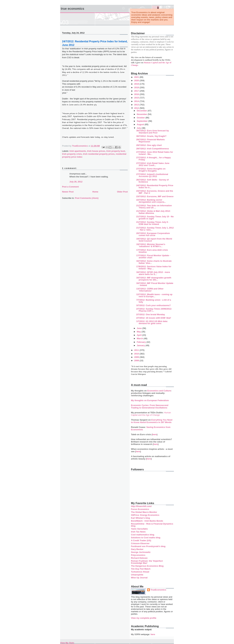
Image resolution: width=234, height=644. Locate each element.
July (139, 128)
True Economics (72, 9)
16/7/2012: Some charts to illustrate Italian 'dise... (154, 262)
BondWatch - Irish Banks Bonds (147, 521)
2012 (137, 108)
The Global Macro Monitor (144, 512)
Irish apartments (78, 151)
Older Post (122, 192)
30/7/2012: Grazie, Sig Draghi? (151, 136)
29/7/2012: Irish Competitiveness (153, 149)
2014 (137, 101)
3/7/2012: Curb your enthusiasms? (153, 305)
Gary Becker (137, 549)
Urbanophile (137, 575)
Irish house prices (96, 151)
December (142, 111)
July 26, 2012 (76, 182)
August (141, 124)
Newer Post (68, 192)
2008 (137, 361)
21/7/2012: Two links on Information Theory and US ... (154, 207)
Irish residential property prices (99, 154)
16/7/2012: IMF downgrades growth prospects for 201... (154, 279)
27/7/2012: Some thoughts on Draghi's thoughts (151, 170)
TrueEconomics (158, 590)
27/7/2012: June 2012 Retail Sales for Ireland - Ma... (155, 153)
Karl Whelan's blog (140, 518)
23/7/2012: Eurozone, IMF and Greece (155, 196)
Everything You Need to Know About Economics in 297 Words (152, 421)
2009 (137, 357)
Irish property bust (116, 151)
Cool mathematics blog (143, 535)
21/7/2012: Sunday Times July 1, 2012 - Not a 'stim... (155, 229)
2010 (137, 354)
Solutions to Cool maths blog (146, 538)
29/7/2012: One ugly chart (149, 145)
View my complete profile (144, 618)
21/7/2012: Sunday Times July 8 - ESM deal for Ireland (153, 223)
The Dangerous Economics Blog (147, 566)
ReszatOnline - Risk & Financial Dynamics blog (152, 525)
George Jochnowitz (141, 552)
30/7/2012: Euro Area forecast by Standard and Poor (152, 132)
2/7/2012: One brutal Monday (150, 314)
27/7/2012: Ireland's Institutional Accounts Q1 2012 (152, 175)
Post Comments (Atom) (87, 198)
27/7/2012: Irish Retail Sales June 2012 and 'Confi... (153, 164)
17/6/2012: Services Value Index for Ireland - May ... (154, 268)
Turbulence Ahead (140, 572)
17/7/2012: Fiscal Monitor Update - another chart (153, 256)
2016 (137, 94)
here (154, 434)
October (141, 118)
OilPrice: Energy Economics (145, 515)
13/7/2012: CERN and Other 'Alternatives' (150, 290)
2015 (137, 98)
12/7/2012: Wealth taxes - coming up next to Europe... (154, 295)
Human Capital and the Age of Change (151, 414)
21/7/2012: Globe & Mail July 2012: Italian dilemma (153, 212)
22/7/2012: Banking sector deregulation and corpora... (151, 201)
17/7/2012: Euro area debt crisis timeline (152, 251)
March (140, 338)
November (142, 114)
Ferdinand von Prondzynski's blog (148, 546)
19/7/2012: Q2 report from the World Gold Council (154, 240)
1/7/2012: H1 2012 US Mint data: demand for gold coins (152, 322)
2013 (137, 105)
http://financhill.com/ (141, 506)
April (140, 335)
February (142, 342)
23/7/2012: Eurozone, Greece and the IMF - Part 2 (155, 192)
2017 (137, 91)
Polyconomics (138, 555)
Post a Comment (70, 187)
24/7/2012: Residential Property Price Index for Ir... (155, 186)
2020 (137, 80)
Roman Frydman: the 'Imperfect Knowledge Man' (147, 562)
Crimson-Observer (140, 543)
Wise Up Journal (139, 578)
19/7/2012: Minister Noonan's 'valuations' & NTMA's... (151, 245)
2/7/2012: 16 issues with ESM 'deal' (154, 318)
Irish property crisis (72, 154)
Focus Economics (140, 509)
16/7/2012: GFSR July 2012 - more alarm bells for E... (153, 273)
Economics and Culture (159, 391)
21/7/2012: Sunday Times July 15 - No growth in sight (155, 218)
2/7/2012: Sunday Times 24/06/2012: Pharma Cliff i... (154, 310)
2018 (137, 87)
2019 (137, 84)
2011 (137, 350)
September (143, 121)
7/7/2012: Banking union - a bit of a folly (154, 301)
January (141, 345)
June (140, 328)
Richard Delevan (139, 558)
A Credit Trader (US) (141, 540)
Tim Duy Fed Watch (141, 569)
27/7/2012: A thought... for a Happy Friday (153, 159)
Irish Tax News (138, 532)
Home (95, 192)
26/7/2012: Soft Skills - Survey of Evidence (152, 181)
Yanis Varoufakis (139, 529)
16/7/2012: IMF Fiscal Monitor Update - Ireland (155, 284)
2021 (137, 77)
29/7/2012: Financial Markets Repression (150, 141)
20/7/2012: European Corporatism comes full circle (153, 234)
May (139, 332)
